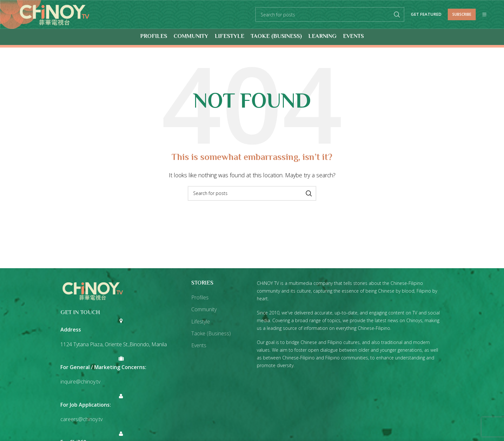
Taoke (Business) (211, 334)
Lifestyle (201, 322)
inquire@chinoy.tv (80, 382)
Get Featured (426, 15)
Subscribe (462, 14)
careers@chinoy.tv (81, 419)
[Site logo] (55, 14)
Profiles (200, 298)
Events (199, 346)
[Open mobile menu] (484, 15)
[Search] (330, 15)
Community (204, 310)
